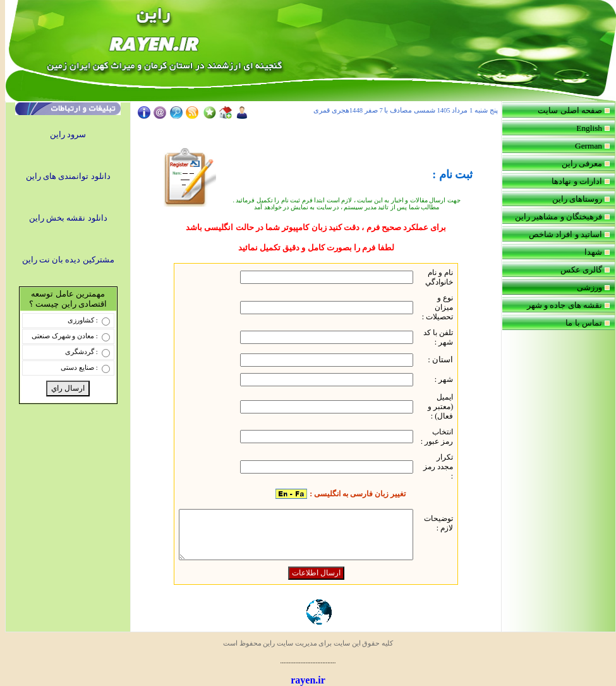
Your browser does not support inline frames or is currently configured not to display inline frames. (320, 130)
